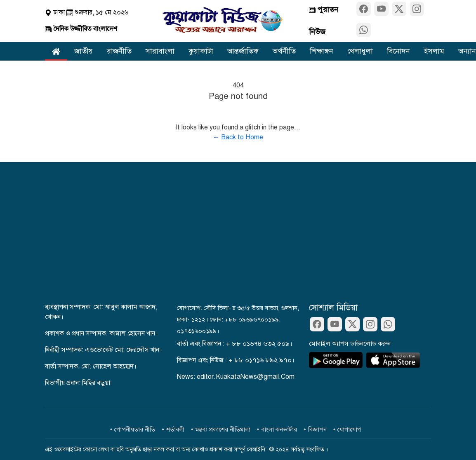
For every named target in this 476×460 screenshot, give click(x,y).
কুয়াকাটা (201, 51)
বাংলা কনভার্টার (279, 429)
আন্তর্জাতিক (243, 51)
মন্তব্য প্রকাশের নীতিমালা (223, 429)
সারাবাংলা (160, 51)
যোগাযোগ (349, 429)
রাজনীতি (119, 51)
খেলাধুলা (360, 51)
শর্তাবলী (175, 429)
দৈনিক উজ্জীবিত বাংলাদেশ (81, 29)
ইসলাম (434, 51)
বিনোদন (398, 51)
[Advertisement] (238, 240)
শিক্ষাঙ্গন (322, 51)
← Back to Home (238, 137)
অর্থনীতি (284, 51)
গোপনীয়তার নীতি (135, 429)
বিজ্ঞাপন (317, 429)
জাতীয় (84, 51)
